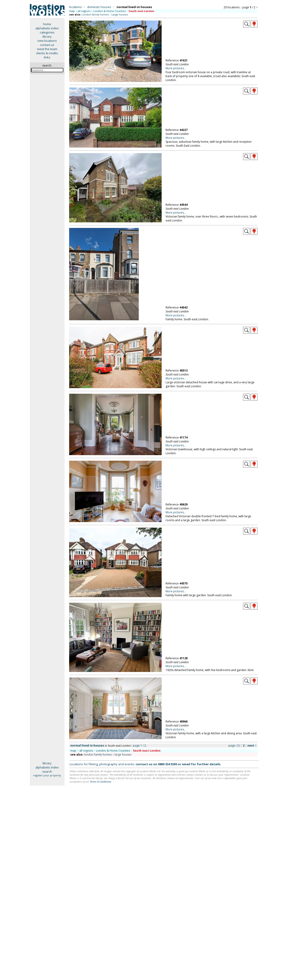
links (47, 57)
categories (47, 32)
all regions (84, 11)
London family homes (95, 14)
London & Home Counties (109, 11)
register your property (47, 775)
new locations (47, 41)
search (47, 771)
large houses (123, 755)
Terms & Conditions (100, 782)
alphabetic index (47, 28)
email (186, 764)
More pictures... (176, 68)
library (47, 36)
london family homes (98, 755)
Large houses (120, 14)
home (47, 24)
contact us (47, 45)
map (72, 11)
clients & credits (47, 53)
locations (76, 7)
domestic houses (99, 7)
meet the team (47, 49)
